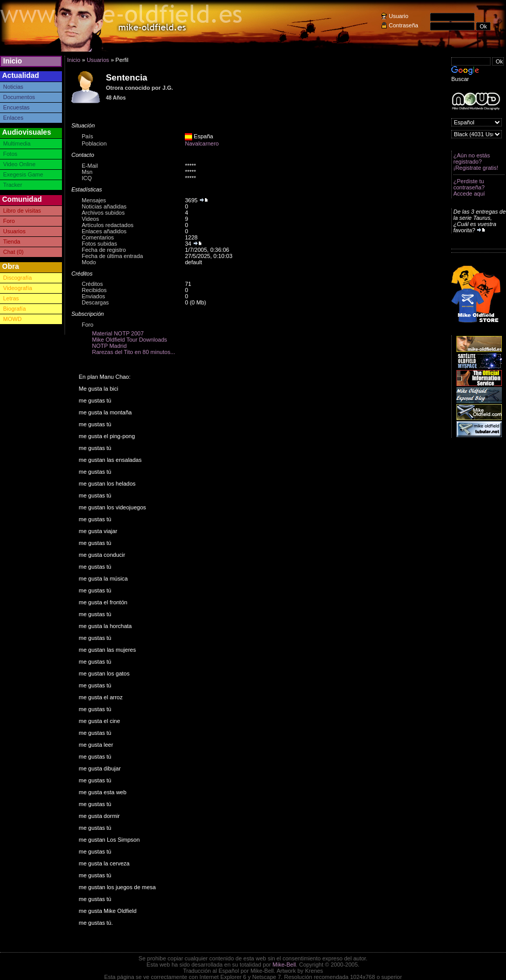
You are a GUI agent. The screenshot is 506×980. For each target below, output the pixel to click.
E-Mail (90, 166)
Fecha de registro (104, 250)
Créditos (92, 284)
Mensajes (94, 200)
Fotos (10, 154)
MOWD (12, 319)
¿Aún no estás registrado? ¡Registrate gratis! (476, 162)
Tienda (12, 242)
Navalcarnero (202, 143)
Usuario (399, 16)
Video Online (19, 164)
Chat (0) (13, 252)
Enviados (93, 296)
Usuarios (14, 231)
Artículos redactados (107, 225)
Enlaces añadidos (104, 231)
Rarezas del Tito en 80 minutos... (133, 352)
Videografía (18, 288)
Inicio (13, 61)
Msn (87, 172)
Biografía (14, 309)
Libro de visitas (22, 211)
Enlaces (13, 118)
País (87, 136)
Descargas (95, 302)
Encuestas (16, 107)
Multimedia (17, 143)
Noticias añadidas (104, 206)
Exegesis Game (23, 174)
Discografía (18, 278)
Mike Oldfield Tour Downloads (129, 340)
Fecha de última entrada (112, 256)
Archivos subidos (103, 213)
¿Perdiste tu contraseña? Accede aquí (469, 187)
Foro (9, 221)
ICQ (87, 178)
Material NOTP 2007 (118, 333)
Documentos (19, 97)
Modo (89, 262)
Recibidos (94, 290)
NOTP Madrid (109, 346)
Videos (90, 219)
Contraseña (404, 25)
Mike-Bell (284, 965)
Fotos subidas (99, 244)
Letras (11, 298)
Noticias (13, 87)
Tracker (13, 185)
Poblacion (94, 143)
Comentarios (98, 237)
